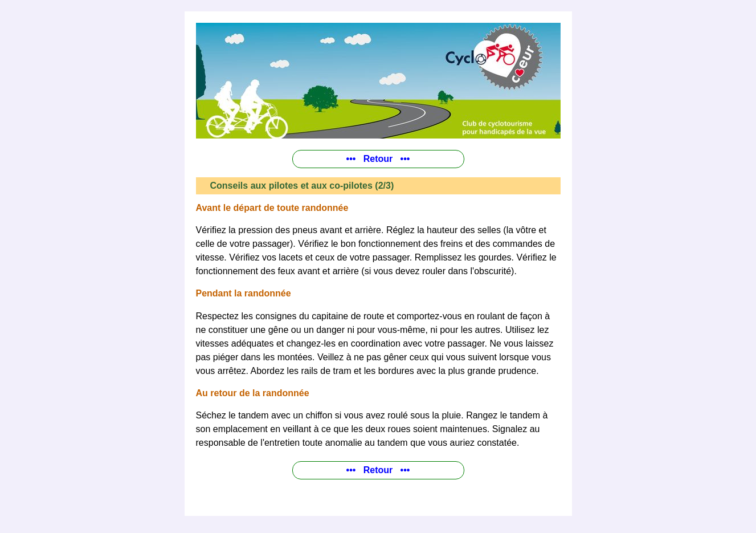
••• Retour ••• (378, 159)
